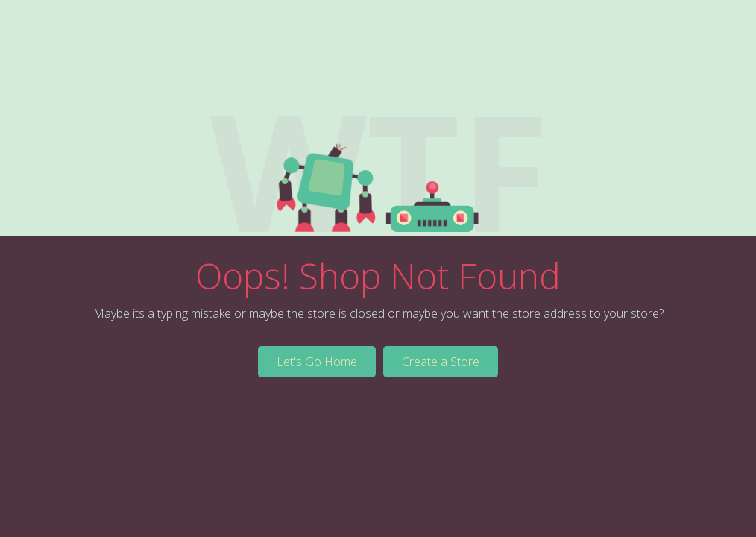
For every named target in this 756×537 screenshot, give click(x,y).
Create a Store (441, 362)
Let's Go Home (317, 362)
